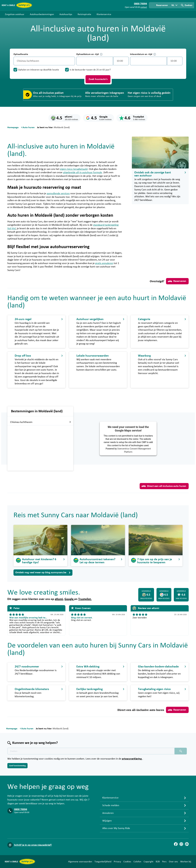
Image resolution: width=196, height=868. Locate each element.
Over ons (173, 862)
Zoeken (188, 5)
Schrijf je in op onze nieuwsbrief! (33, 845)
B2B (158, 862)
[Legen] (72, 61)
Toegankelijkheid (103, 862)
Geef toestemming (17, 766)
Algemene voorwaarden (80, 862)
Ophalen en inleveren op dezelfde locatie (39, 70)
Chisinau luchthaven (21, 422)
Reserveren (177, 281)
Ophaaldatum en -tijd (89, 54)
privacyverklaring (132, 759)
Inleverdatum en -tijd (143, 54)
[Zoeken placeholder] (181, 751)
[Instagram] (181, 844)
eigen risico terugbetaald (74, 169)
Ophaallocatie (21, 54)
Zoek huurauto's (98, 79)
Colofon (137, 862)
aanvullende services (58, 193)
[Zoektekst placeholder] (91, 751)
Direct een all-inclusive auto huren (164, 486)
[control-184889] (95, 61)
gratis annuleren (104, 263)
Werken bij (186, 862)
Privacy (117, 862)
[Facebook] (176, 844)
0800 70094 (21, 809)
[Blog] (187, 844)
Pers (164, 862)
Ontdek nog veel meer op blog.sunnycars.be (43, 572)
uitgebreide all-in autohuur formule (82, 172)
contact (144, 7)
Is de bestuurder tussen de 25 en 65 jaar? (90, 70)
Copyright (148, 862)
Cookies (127, 862)
